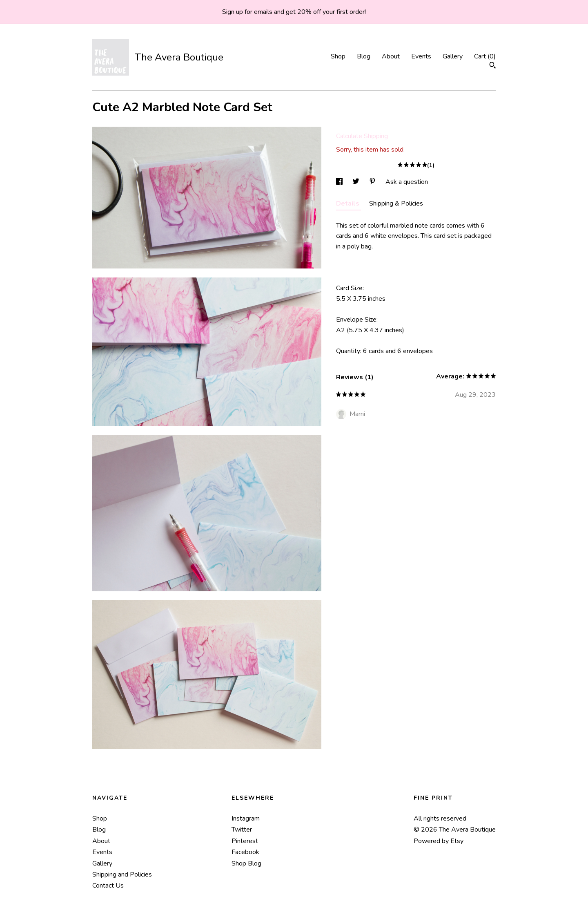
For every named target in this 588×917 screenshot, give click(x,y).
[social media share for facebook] (340, 182)
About (391, 56)
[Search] (493, 66)
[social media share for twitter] (357, 182)
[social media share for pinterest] (373, 182)
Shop (338, 56)
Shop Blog (246, 863)
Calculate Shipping (362, 136)
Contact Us (108, 886)
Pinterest (245, 841)
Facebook (245, 852)
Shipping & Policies (396, 204)
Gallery (453, 56)
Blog (364, 56)
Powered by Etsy (439, 841)
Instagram (246, 819)
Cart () (485, 56)
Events (421, 56)
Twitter (242, 830)
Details (349, 204)
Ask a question (407, 182)
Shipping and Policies (122, 875)
